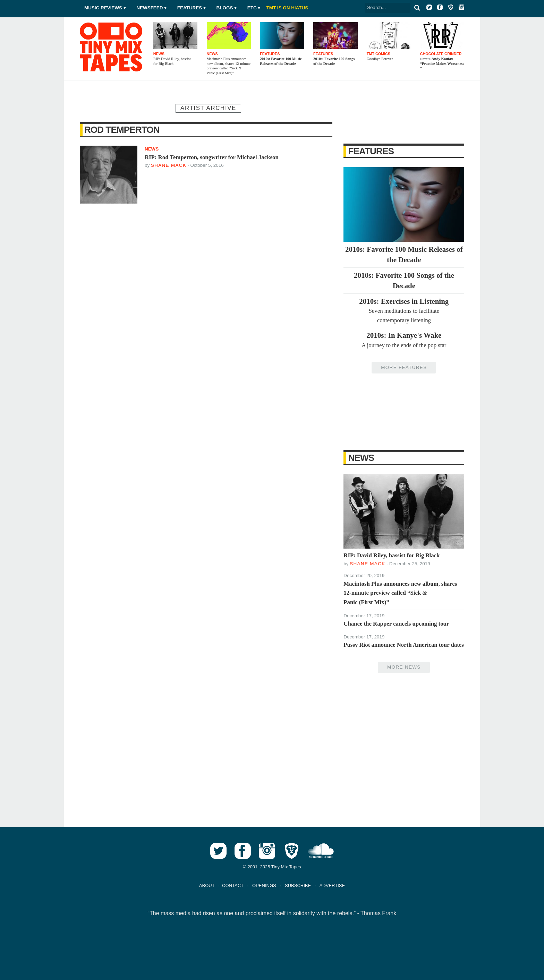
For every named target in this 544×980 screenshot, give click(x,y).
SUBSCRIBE (298, 886)
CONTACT (233, 886)
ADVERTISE (332, 886)
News (361, 458)
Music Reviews (103, 8)
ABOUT (207, 886)
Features (190, 8)
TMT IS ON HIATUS (287, 8)
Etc (252, 8)
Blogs (225, 8)
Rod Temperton (122, 130)
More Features (404, 367)
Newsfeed (150, 8)
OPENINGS (264, 886)
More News (404, 667)
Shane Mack (169, 165)
